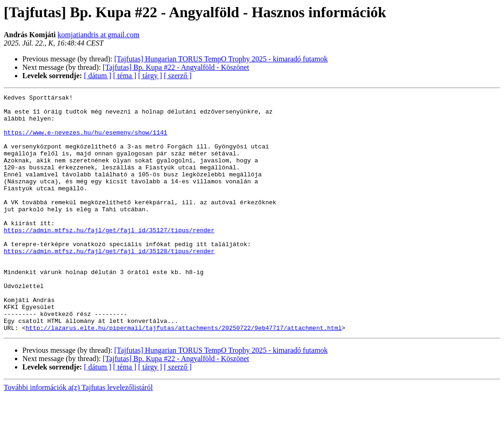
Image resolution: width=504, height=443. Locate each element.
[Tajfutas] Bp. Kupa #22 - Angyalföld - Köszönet (176, 67)
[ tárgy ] (150, 76)
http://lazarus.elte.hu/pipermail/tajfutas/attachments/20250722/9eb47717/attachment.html (184, 375)
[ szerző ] (178, 76)
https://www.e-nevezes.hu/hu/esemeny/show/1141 (85, 141)
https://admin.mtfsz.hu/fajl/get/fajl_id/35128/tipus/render (109, 283)
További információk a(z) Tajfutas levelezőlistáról (78, 435)
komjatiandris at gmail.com (99, 35)
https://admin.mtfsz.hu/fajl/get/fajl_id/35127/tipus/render (109, 258)
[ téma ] (125, 76)
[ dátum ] (98, 76)
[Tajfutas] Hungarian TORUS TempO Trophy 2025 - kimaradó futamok (221, 59)
